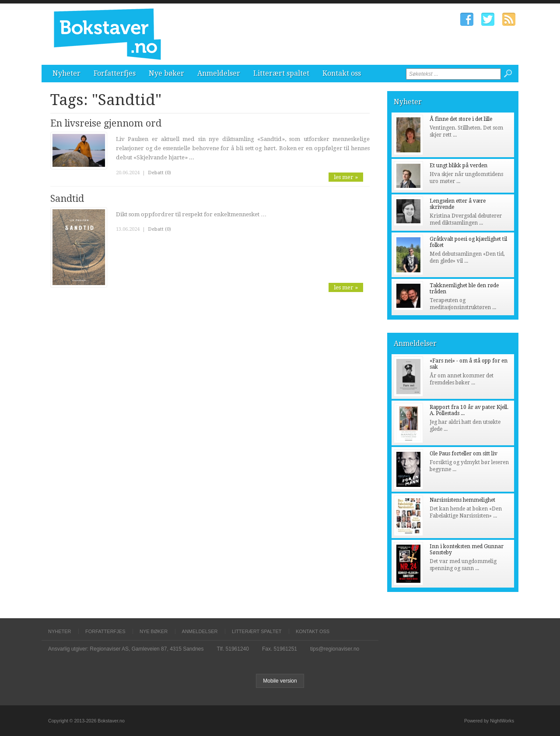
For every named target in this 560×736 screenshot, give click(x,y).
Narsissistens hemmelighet (462, 500)
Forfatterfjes (115, 73)
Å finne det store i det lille (461, 119)
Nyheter (66, 73)
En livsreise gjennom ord (106, 123)
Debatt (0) (159, 173)
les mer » (346, 177)
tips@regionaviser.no (335, 649)
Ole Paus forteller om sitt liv (464, 454)
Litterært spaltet (281, 73)
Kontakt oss (342, 73)
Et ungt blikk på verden (458, 166)
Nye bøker (166, 73)
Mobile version (280, 681)
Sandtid (67, 199)
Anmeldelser (219, 73)
